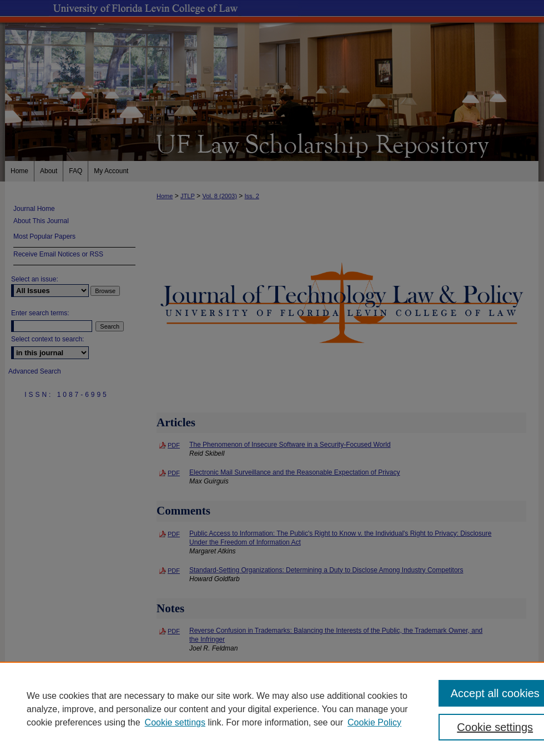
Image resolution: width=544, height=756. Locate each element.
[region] (272, 709)
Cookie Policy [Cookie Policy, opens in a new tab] (374, 722)
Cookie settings (175, 722)
